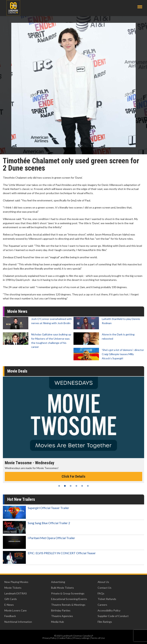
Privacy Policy (49, 638)
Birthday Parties (61, 610)
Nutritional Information (18, 622)
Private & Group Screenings (68, 593)
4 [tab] (76, 486)
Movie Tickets (13, 588)
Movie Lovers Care (16, 610)
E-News (9, 605)
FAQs (101, 593)
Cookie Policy (65, 638)
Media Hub (58, 622)
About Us (103, 582)
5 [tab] (82, 486)
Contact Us (105, 588)
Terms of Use (98, 638)
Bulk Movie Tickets (62, 588)
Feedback (10, 616)
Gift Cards (11, 599)
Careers (102, 605)
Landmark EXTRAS (16, 593)
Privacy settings (81, 638)
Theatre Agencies (62, 616)
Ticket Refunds (107, 599)
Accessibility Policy (109, 610)
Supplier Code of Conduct (113, 616)
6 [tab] (88, 486)
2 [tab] (65, 486)
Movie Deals (17, 371)
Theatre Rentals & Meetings (68, 605)
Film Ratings (105, 622)
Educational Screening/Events (69, 599)
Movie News (17, 311)
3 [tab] (71, 486)
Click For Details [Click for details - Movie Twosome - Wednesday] (73, 476)
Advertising (58, 582)
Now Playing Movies (16, 582)
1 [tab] (59, 486)
